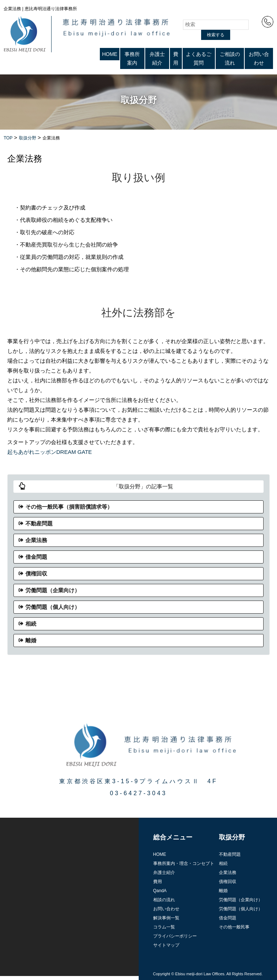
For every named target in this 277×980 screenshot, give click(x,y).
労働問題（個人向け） (53, 607)
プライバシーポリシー (175, 936)
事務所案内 (132, 58)
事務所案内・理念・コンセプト (184, 863)
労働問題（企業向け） (53, 590)
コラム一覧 (164, 927)
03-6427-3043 (138, 793)
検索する (216, 35)
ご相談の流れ (230, 58)
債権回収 (36, 574)
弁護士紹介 (157, 58)
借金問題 (36, 557)
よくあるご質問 (199, 58)
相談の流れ (164, 900)
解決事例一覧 (166, 918)
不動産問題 (39, 523)
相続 (31, 624)
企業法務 (36, 540)
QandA (160, 891)
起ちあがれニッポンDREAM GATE (50, 452)
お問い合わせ (259, 58)
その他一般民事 (234, 927)
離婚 (31, 640)
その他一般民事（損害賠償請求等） (69, 507)
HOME (110, 54)
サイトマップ (166, 945)
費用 (176, 58)
